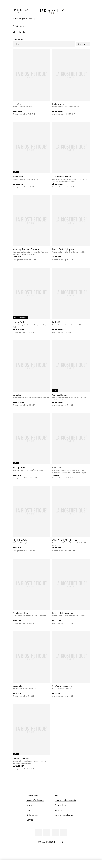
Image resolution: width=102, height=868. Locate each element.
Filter (44, 44)
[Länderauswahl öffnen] (73, 10)
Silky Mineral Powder (62, 176)
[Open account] (80, 10)
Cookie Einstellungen (64, 815)
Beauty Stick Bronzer (22, 613)
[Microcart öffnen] (73, 14)
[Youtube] (55, 833)
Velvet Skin (18, 176)
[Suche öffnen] (85, 864)
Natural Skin (58, 104)
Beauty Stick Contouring (63, 613)
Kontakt (30, 820)
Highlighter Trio (20, 540)
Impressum (60, 810)
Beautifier (57, 467)
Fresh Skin (17, 104)
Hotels (29, 810)
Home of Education (35, 800)
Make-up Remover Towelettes (27, 249)
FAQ (57, 796)
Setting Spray (19, 467)
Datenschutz (60, 805)
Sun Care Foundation (62, 686)
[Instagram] (64, 833)
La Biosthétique (19, 19)
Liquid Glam (18, 686)
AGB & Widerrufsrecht (65, 800)
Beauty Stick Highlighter (63, 249)
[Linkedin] (38, 833)
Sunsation (17, 395)
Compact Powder (60, 395)
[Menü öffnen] (51, 864)
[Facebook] (47, 833)
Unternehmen (33, 815)
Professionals (32, 796)
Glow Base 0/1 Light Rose (65, 540)
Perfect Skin (58, 322)
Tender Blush (19, 322)
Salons (30, 805)
